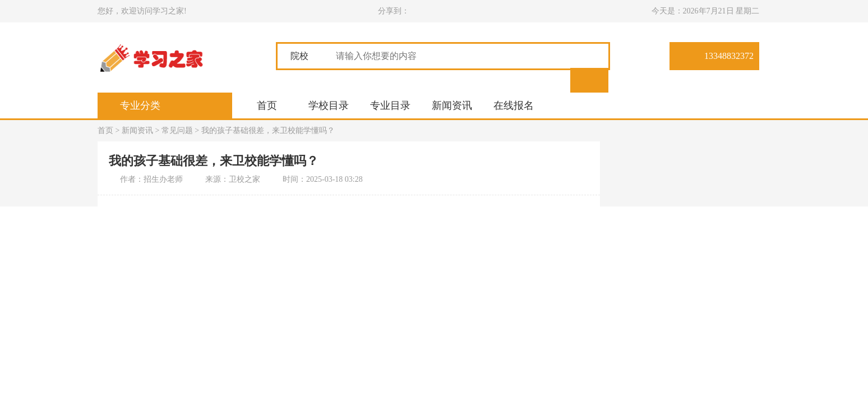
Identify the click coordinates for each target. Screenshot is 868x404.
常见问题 (177, 130)
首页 (267, 105)
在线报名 (514, 105)
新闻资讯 (452, 105)
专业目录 (390, 105)
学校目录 (329, 105)
